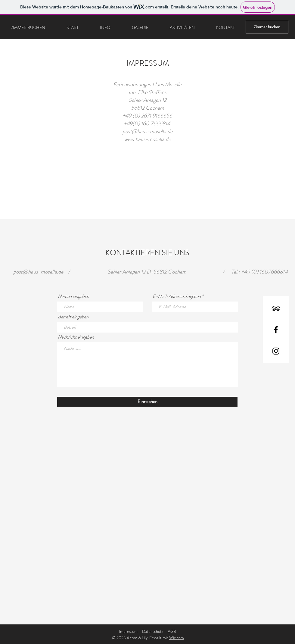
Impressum (128, 631)
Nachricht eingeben (76, 337)
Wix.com (177, 638)
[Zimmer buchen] (267, 27)
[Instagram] (276, 351)
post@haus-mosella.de (147, 131)
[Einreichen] (147, 402)
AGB (172, 631)
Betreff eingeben (73, 317)
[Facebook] (276, 330)
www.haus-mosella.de (147, 139)
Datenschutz (153, 631)
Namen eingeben (73, 296)
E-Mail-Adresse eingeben (177, 296)
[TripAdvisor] (276, 308)
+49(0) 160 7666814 (147, 123)
